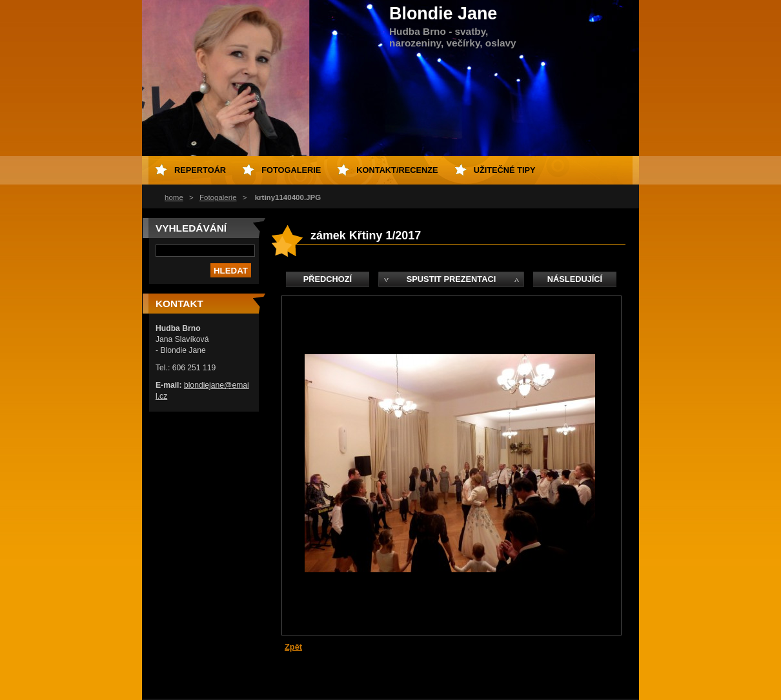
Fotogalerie (218, 197)
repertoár (200, 170)
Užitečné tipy (505, 170)
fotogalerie (291, 170)
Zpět (293, 647)
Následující (575, 279)
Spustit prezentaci (451, 279)
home (174, 197)
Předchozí (328, 279)
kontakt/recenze (397, 170)
